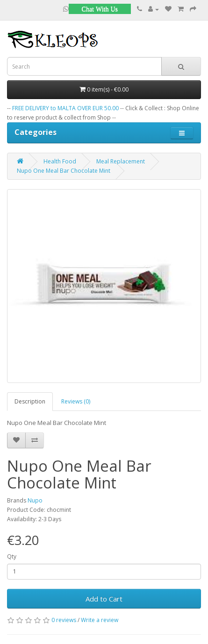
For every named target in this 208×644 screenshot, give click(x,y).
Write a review (100, 620)
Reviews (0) (76, 401)
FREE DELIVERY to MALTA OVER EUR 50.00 (65, 108)
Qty (12, 556)
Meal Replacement (121, 161)
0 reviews (64, 620)
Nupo (35, 500)
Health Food (60, 161)
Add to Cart (104, 599)
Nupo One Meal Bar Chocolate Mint (64, 171)
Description (30, 401)
